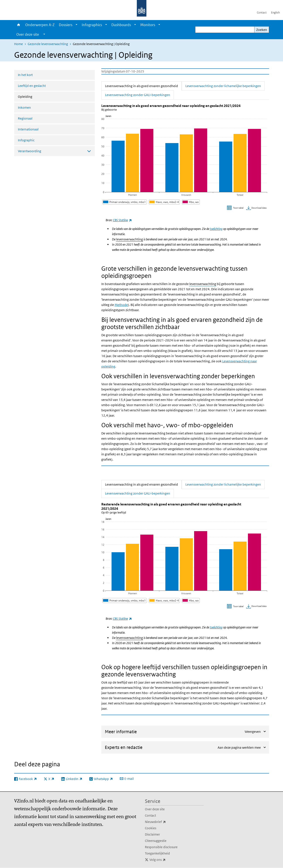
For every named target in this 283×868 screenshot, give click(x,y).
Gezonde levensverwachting (48, 44)
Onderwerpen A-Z (40, 25)
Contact (262, 13)
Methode (121, 305)
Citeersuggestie (156, 841)
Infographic (26, 140)
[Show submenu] (76, 25)
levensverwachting (130, 239)
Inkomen (24, 107)
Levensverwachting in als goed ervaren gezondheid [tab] (143, 86)
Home (19, 25)
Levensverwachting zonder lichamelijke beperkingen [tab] (223, 86)
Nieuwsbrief (165, 822)
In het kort (25, 75)
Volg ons (167, 860)
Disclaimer (152, 834)
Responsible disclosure (161, 847)
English (275, 13)
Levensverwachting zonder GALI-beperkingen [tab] (138, 95)
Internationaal (28, 129)
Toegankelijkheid (157, 853)
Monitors (148, 25)
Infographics (92, 25)
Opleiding (37, 96)
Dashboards (121, 25)
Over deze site (155, 809)
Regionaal (25, 118)
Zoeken (262, 30)
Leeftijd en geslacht (32, 86)
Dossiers (66, 25)
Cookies (151, 828)
